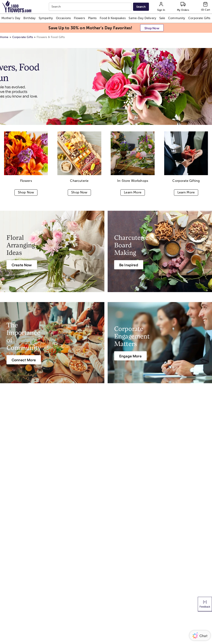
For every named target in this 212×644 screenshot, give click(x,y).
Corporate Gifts (23, 37)
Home (4, 37)
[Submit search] (141, 7)
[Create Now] (22, 265)
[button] (11, 18)
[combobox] (91, 7)
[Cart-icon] (205, 7)
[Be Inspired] (129, 265)
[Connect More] (24, 360)
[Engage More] (130, 356)
